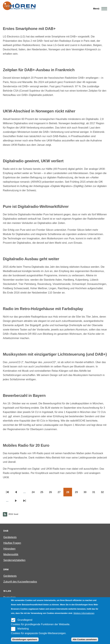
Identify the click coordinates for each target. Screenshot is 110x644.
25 (43, 493)
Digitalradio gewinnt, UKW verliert (33, 161)
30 (86, 493)
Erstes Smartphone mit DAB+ (29, 29)
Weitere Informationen (84, 613)
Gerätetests (10, 537)
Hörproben (9, 549)
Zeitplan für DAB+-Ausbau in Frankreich (39, 70)
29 (78, 493)
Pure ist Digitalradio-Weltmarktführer (36, 206)
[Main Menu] (99, 9)
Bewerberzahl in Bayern (24, 395)
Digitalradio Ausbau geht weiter (31, 259)
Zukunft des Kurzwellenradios (20, 582)
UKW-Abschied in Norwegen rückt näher (39, 111)
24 (35, 493)
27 (61, 493)
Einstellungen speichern (25, 639)
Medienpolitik (11, 554)
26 (52, 493)
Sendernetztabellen (14, 560)
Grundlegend (25, 620)
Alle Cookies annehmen (85, 639)
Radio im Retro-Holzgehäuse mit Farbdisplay (43, 309)
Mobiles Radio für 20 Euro (26, 445)
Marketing (23, 629)
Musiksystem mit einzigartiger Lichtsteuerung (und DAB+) (55, 354)
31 (95, 493)
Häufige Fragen (12, 543)
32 (104, 493)
